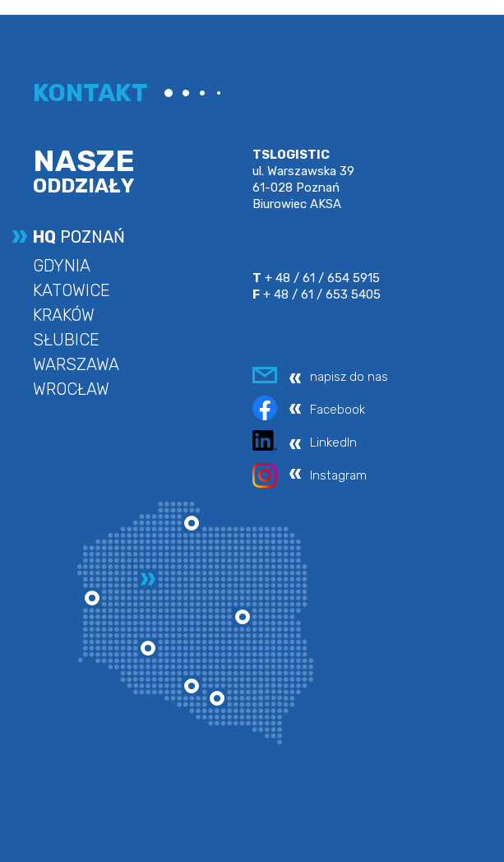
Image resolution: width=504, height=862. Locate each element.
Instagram (338, 475)
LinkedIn (333, 443)
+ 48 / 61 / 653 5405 (317, 294)
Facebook (338, 410)
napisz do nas (349, 377)
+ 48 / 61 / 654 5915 (316, 278)
